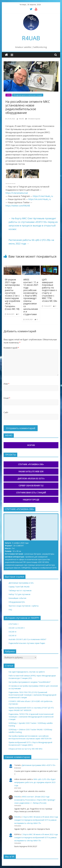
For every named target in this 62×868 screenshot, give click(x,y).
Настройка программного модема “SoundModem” (30, 682)
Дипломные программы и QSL (21, 583)
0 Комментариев (33, 119)
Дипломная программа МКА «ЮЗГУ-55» (39, 765)
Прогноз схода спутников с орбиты (24, 606)
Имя (6, 384)
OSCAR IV (12, 636)
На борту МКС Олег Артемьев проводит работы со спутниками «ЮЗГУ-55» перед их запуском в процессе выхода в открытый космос (33, 224)
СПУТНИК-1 (14, 624)
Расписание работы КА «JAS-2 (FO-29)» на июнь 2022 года (31, 242)
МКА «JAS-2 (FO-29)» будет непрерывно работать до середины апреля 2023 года (35, 782)
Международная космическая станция (28, 95)
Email (7, 398)
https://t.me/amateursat (17, 193)
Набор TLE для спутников (19, 594)
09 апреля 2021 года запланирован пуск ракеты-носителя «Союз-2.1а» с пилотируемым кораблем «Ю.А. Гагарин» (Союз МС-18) (12, 294)
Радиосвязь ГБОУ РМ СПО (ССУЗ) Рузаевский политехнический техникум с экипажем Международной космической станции (32, 695)
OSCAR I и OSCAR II (17, 628)
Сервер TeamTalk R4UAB (19, 587)
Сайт (6, 412)
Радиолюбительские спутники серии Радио (27, 643)
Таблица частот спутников (20, 590)
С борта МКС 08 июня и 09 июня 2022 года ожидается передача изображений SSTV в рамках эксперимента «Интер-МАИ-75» (36, 820)
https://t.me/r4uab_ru (43, 196)
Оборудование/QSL (17, 602)
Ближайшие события (17, 598)
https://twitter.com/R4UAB (18, 206)
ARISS (9, 95)
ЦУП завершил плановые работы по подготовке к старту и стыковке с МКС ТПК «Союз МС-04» (50, 290)
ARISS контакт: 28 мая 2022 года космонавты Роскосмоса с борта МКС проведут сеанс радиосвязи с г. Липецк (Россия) (35, 800)
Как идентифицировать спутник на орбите (27, 672)
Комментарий (11, 348)
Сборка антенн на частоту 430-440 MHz (25, 749)
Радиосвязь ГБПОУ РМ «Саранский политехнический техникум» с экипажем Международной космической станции (31, 717)
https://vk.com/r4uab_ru (40, 199)
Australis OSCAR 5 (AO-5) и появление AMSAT (27, 639)
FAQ (10, 610)
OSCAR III (12, 632)
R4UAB (31, 38)
